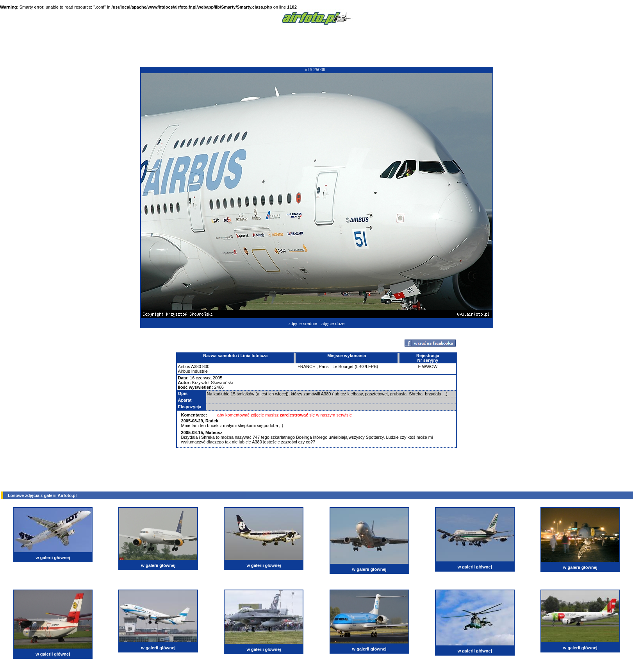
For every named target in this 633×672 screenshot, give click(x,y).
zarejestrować (294, 415)
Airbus (184, 366)
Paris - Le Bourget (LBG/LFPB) (349, 366)
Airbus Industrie (193, 371)
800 (206, 366)
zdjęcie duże (333, 323)
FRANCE (306, 366)
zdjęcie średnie (303, 323)
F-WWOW (428, 366)
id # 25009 (315, 70)
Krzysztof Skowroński (213, 382)
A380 (196, 366)
